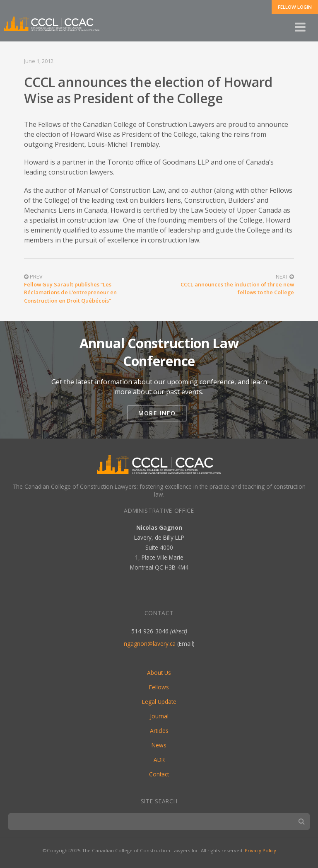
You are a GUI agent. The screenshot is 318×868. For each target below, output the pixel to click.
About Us (159, 673)
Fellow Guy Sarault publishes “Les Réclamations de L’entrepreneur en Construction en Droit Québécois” (70, 292)
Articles (159, 731)
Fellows (159, 687)
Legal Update (159, 702)
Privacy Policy (260, 850)
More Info (157, 413)
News (159, 745)
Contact (159, 774)
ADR (159, 760)
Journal (159, 716)
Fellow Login (295, 7)
